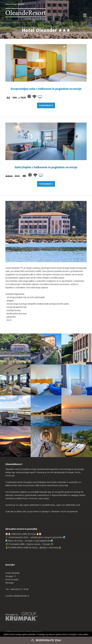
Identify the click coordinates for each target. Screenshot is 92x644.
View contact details (15, 4)
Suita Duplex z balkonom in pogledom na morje (46, 167)
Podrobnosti (46, 105)
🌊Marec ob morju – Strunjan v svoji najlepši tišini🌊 (29, 541)
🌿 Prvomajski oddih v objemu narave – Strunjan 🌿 (29, 544)
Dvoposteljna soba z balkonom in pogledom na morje (46, 89)
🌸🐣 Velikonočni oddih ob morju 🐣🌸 (23, 534)
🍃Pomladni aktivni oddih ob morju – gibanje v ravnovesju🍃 (33, 547)
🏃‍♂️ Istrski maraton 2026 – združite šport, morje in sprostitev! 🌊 (36, 537)
